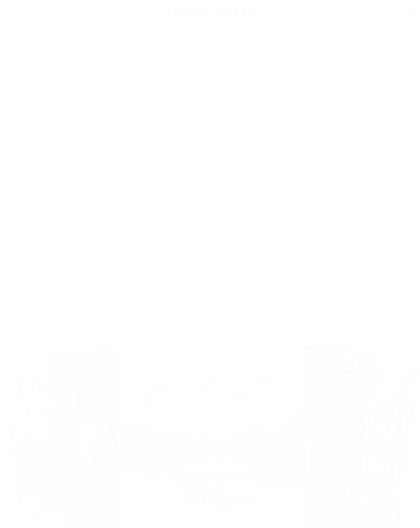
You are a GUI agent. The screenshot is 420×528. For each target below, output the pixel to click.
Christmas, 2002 (209, 146)
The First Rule (136, 224)
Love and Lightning (144, 201)
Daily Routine (136, 178)
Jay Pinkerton (128, 100)
